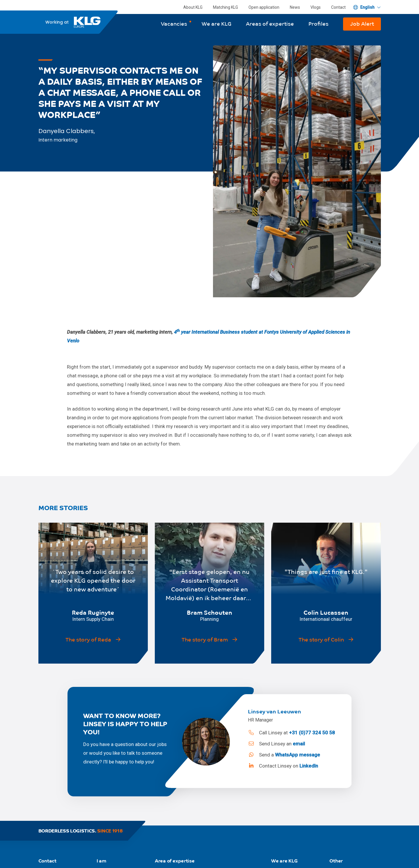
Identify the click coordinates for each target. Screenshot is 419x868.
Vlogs (316, 7)
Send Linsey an (276, 744)
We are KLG (216, 24)
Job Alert (362, 24)
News (295, 7)
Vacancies (174, 24)
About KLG (193, 7)
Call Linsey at (291, 733)
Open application (264, 7)
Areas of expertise (270, 24)
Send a (284, 755)
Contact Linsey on (283, 766)
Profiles (318, 24)
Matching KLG (226, 7)
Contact (338, 7)
